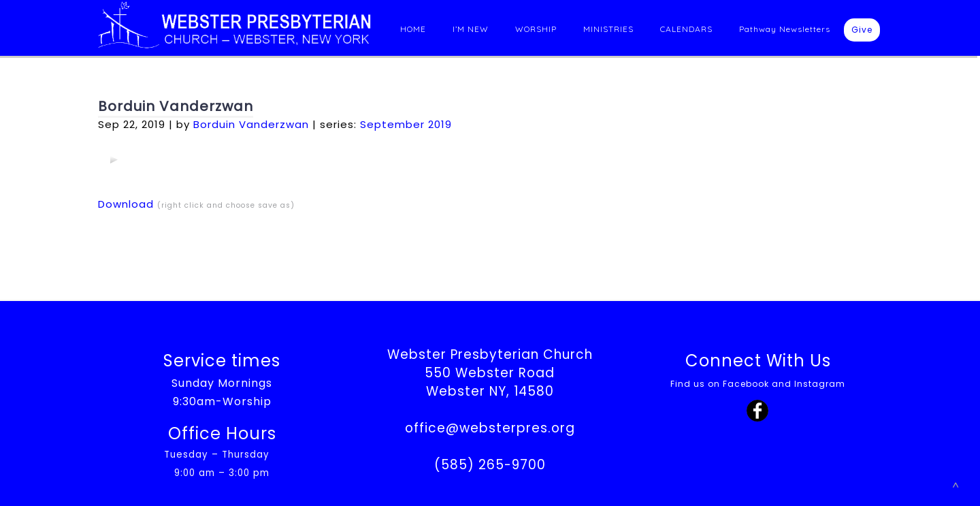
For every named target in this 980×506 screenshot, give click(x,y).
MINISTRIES (608, 29)
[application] (114, 159)
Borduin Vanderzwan (176, 106)
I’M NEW (471, 29)
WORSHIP (536, 29)
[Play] (114, 159)
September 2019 (406, 124)
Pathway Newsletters (785, 29)
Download (126, 204)
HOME (413, 29)
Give (862, 30)
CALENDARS (686, 29)
